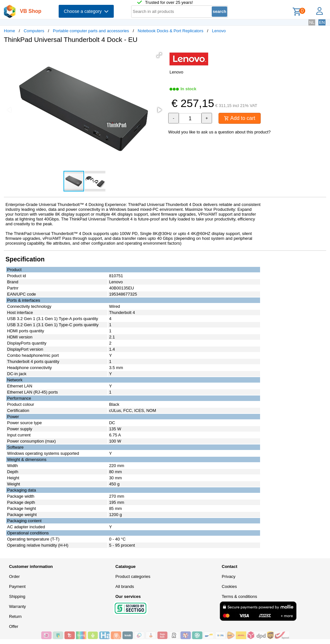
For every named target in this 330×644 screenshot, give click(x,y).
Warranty (17, 606)
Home (10, 31)
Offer (14, 626)
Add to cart (240, 118)
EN (322, 22)
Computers (34, 31)
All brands (125, 586)
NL (312, 22)
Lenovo (219, 31)
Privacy (229, 576)
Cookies (229, 586)
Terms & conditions (239, 596)
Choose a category (86, 11)
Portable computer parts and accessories (91, 31)
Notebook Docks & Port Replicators (170, 31)
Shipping (17, 596)
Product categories (133, 576)
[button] (159, 55)
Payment (17, 586)
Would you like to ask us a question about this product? (219, 132)
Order (14, 576)
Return (15, 616)
